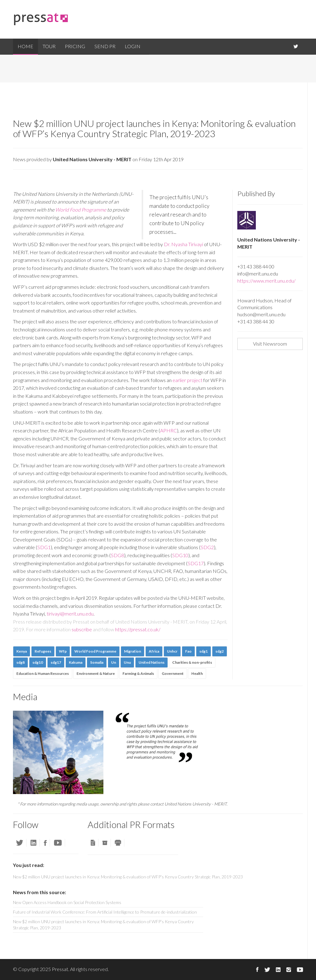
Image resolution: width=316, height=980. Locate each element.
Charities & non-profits (192, 662)
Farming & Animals (138, 673)
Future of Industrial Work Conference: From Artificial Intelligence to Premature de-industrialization (105, 912)
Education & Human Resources (43, 673)
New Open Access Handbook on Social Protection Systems (67, 902)
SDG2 (207, 547)
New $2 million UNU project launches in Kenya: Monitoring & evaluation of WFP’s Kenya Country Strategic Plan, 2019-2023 (103, 925)
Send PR (105, 46)
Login (133, 46)
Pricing (75, 46)
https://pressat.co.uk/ (138, 629)
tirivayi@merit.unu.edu (70, 614)
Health (197, 673)
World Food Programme (81, 210)
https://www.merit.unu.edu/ (266, 281)
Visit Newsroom (270, 344)
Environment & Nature (96, 673)
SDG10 (180, 555)
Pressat (60, 969)
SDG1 (44, 547)
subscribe (82, 629)
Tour (49, 46)
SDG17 (196, 563)
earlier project (188, 380)
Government (173, 673)
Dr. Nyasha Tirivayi (183, 244)
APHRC (168, 430)
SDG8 (117, 555)
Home (25, 46)
